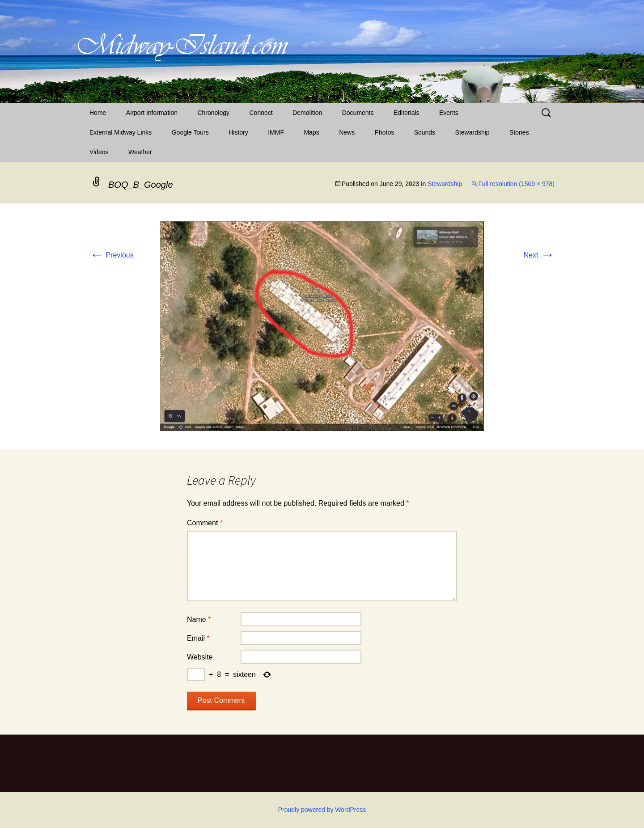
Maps (311, 132)
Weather (140, 152)
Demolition (307, 113)
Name (199, 619)
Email (198, 638)
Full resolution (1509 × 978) (516, 184)
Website (200, 657)
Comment (205, 523)
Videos (99, 152)
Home (98, 113)
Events (449, 113)
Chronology (213, 113)
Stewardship (472, 132)
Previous (112, 255)
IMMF (276, 132)
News (347, 132)
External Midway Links (121, 132)
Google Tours (190, 132)
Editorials (407, 113)
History (238, 132)
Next (539, 255)
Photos (385, 132)
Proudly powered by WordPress (322, 810)
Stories (519, 132)
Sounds (425, 132)
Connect (261, 113)
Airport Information (152, 113)
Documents (358, 113)
